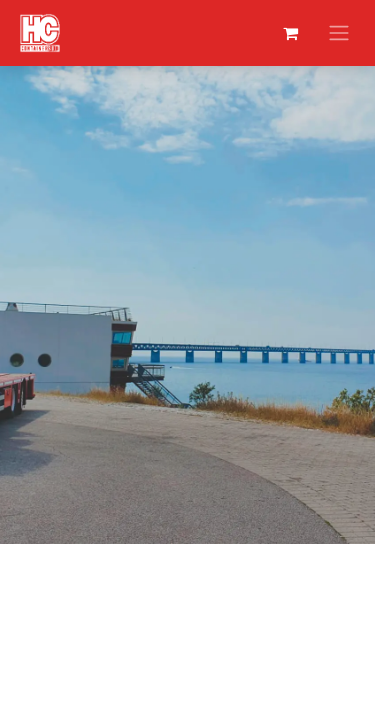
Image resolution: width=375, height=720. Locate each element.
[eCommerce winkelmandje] (290, 33)
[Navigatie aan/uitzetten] (339, 33)
